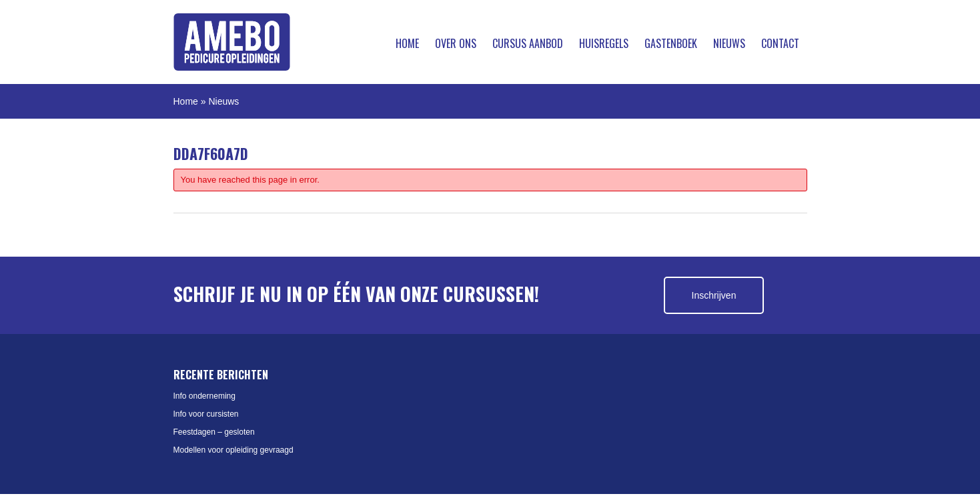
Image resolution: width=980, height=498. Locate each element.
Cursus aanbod (528, 43)
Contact (780, 43)
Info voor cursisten (206, 414)
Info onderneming (204, 396)
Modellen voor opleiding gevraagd (233, 450)
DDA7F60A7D (211, 153)
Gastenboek (671, 43)
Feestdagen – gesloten (214, 432)
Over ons (456, 43)
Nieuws (729, 43)
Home (407, 43)
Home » (190, 101)
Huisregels (604, 43)
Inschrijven (714, 295)
